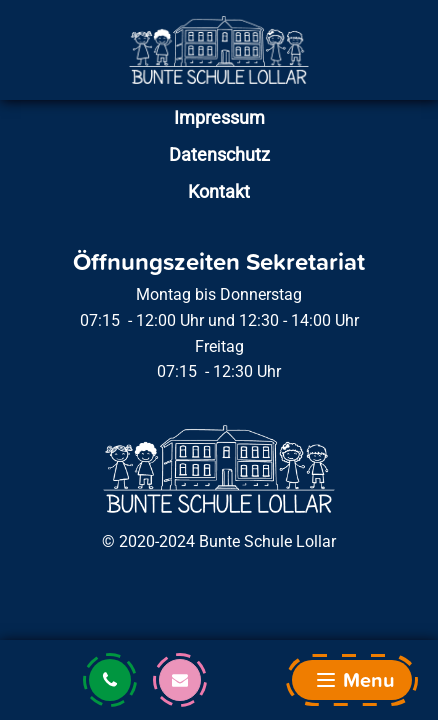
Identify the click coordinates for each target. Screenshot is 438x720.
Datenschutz (219, 154)
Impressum (219, 117)
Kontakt (219, 191)
